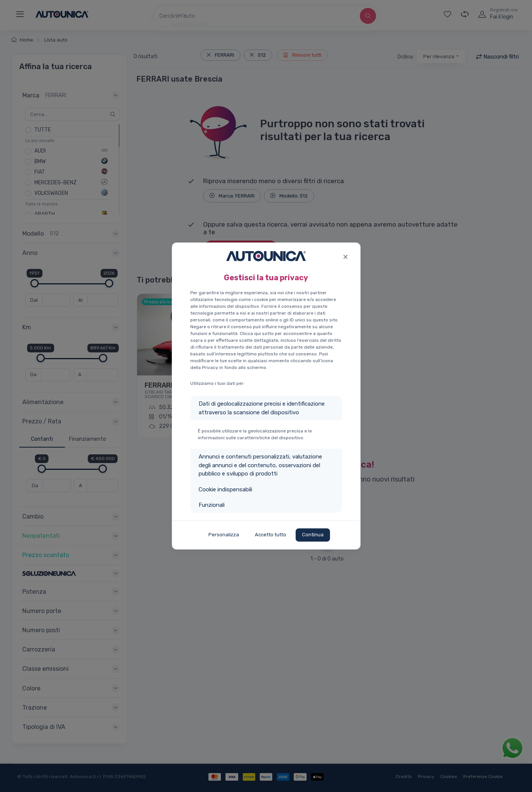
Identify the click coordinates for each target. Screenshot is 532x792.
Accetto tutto (271, 535)
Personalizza (224, 535)
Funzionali (212, 505)
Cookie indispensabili (225, 489)
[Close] (346, 256)
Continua (313, 535)
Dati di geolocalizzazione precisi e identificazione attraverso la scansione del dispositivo (262, 408)
